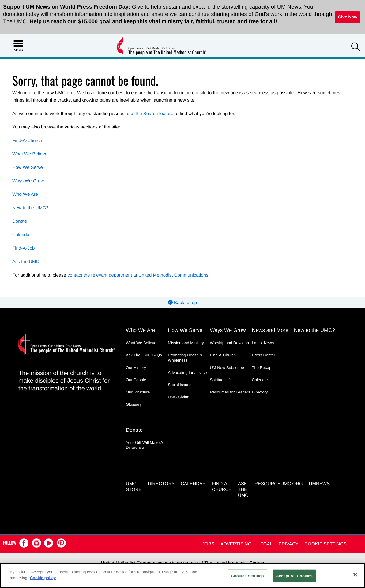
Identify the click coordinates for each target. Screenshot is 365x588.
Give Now (348, 17)
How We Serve (28, 167)
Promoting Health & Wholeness (185, 357)
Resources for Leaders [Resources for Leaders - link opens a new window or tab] (230, 392)
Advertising (236, 544)
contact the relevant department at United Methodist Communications (138, 275)
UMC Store (134, 487)
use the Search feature (150, 114)
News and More (270, 330)
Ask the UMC (26, 262)
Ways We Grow (28, 181)
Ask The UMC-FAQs (144, 355)
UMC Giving (179, 397)
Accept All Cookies (294, 576)
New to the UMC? (30, 208)
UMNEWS (319, 484)
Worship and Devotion (229, 343)
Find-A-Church (27, 141)
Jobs (208, 544)
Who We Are (25, 194)
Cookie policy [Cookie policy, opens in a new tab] (43, 578)
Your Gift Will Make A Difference (144, 445)
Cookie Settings (325, 544)
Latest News (263, 343)
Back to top (182, 303)
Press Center (264, 355)
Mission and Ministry (186, 343)
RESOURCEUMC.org (279, 484)
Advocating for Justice (187, 372)
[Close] (355, 575)
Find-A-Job (23, 248)
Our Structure (138, 392)
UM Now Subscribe (227, 368)
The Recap (262, 368)
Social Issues (180, 385)
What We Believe (30, 154)
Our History (136, 368)
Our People (136, 380)
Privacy (289, 544)
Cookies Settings (247, 576)
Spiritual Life (221, 380)
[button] (356, 48)
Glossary (134, 404)
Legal (265, 544)
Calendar (22, 235)
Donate (20, 221)
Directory (260, 392)
